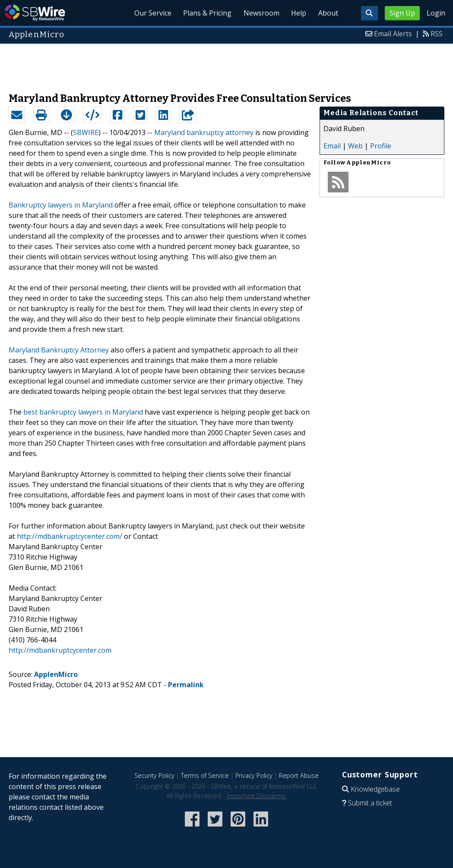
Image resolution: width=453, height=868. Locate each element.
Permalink (186, 685)
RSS (437, 34)
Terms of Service (205, 775)
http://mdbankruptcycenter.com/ (70, 536)
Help (296, 13)
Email (332, 146)
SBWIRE (86, 132)
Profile (381, 146)
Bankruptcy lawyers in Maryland (61, 205)
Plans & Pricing (200, 13)
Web (355, 146)
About (327, 13)
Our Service (144, 13)
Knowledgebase (375, 789)
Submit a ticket (370, 803)
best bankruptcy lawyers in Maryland (83, 412)
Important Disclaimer (257, 796)
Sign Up (402, 13)
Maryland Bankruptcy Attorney (59, 350)
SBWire (35, 13)
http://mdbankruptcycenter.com (60, 650)
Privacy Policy (254, 775)
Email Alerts (393, 34)
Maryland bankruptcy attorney (204, 132)
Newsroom (256, 13)
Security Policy (154, 775)
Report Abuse (299, 775)
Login (436, 13)
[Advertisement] (227, 64)
